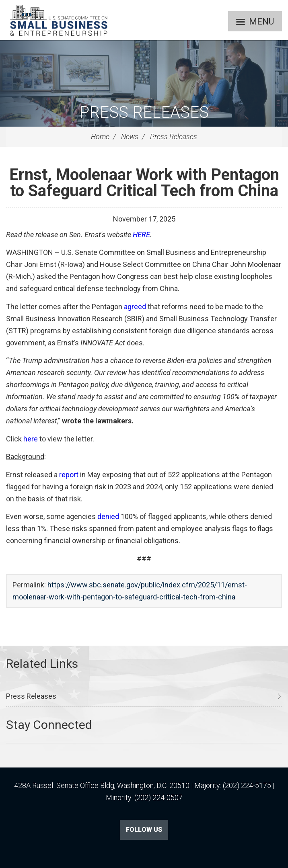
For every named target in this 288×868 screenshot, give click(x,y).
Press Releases (144, 112)
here (31, 439)
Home (100, 136)
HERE (141, 235)
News (130, 136)
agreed (135, 307)
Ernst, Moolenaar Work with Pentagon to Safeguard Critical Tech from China (144, 183)
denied (108, 516)
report (69, 475)
